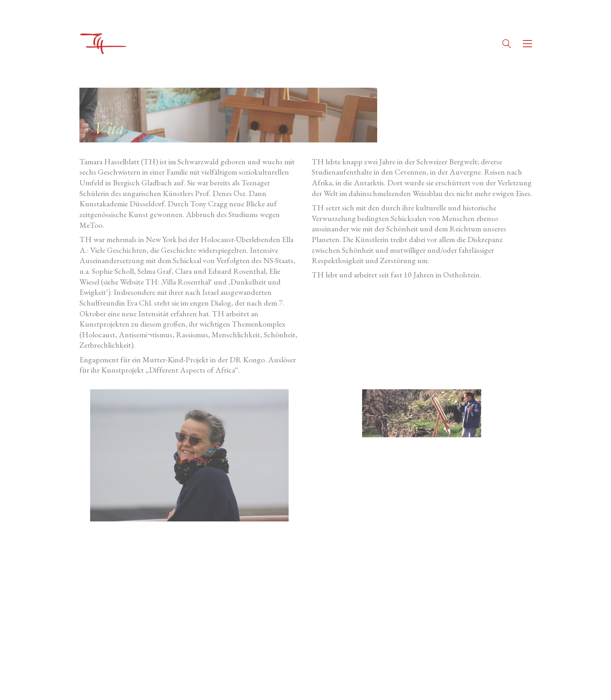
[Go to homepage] (103, 44)
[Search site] (507, 45)
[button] (527, 44)
